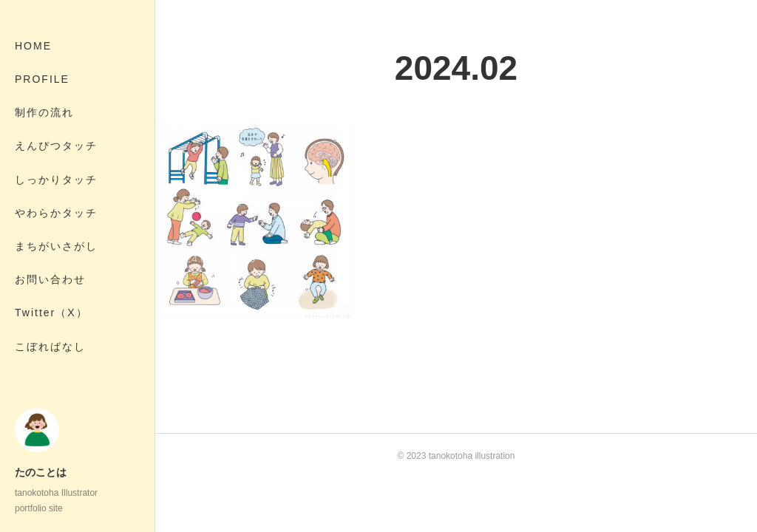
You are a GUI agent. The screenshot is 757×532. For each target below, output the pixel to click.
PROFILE (42, 79)
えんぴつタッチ (56, 146)
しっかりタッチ (56, 180)
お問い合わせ (50, 279)
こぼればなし (50, 347)
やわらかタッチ (56, 213)
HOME (33, 46)
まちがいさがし (56, 246)
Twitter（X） (51, 313)
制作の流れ (44, 112)
